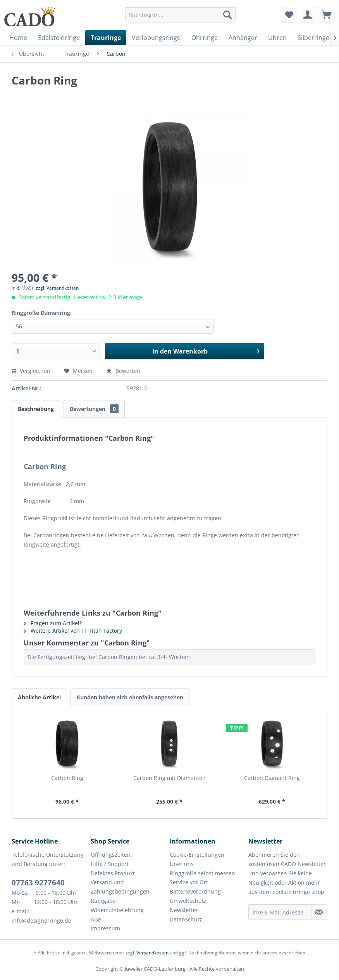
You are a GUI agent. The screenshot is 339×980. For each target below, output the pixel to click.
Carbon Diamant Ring (272, 778)
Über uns (182, 864)
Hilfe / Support (110, 864)
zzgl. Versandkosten (57, 288)
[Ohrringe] (205, 38)
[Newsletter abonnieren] (319, 912)
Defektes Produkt (113, 873)
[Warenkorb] (327, 15)
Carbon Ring (67, 778)
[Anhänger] (243, 38)
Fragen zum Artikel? (53, 623)
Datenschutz (186, 919)
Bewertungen (94, 409)
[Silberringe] (313, 38)
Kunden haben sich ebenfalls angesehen (130, 697)
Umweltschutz (188, 901)
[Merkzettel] (289, 15)
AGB (96, 919)
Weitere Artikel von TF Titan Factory (73, 631)
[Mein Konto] (308, 15)
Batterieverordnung (195, 891)
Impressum (105, 928)
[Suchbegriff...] (180, 15)
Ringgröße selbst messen (202, 873)
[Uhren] (277, 38)
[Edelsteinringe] (59, 38)
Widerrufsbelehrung (117, 910)
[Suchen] (227, 15)
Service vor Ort (189, 882)
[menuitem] (180, 18)
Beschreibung (36, 409)
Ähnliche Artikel (39, 697)
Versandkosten (152, 953)
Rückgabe (103, 901)
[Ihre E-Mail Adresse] (280, 912)
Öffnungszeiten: (111, 855)
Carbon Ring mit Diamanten (169, 778)
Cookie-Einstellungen (197, 855)
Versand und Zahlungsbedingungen (120, 887)
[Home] (18, 38)
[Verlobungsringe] (156, 38)
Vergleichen (31, 371)
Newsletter (184, 910)
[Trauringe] (106, 38)
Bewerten (123, 371)
